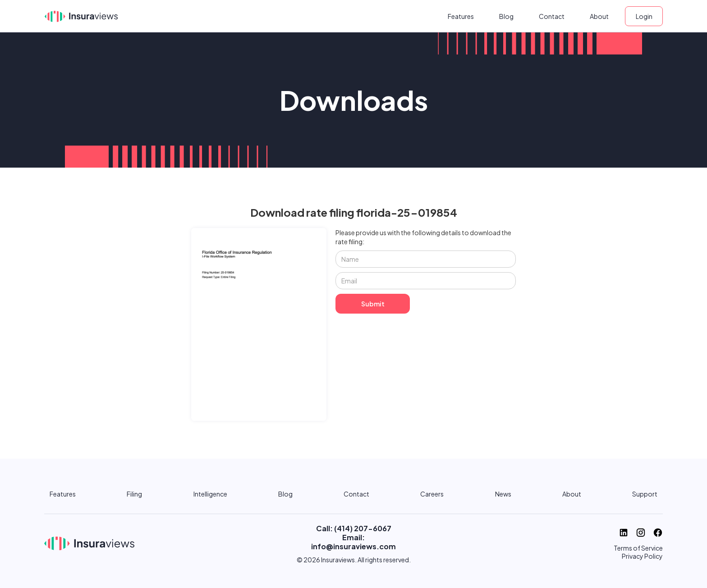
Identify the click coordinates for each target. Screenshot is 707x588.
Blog (506, 16)
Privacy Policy (642, 556)
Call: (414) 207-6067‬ (354, 528)
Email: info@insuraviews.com (353, 542)
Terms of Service (638, 548)
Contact (552, 16)
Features (461, 16)
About (599, 16)
